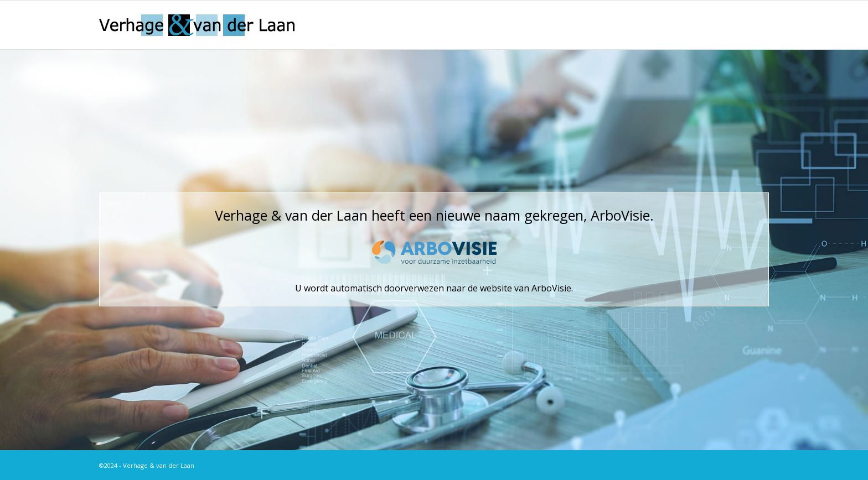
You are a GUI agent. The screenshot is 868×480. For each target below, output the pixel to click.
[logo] (197, 25)
